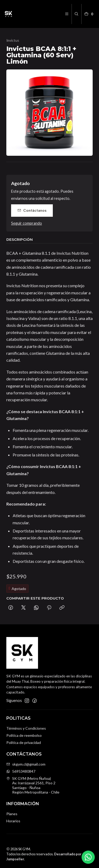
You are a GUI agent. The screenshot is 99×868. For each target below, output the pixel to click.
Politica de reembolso (24, 735)
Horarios (13, 821)
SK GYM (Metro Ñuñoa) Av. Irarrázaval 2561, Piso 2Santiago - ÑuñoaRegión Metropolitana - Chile (33, 785)
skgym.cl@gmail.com (26, 764)
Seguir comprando (27, 223)
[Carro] (89, 14)
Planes (12, 814)
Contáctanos (32, 210)
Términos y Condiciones (26, 728)
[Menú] (67, 14)
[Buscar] (76, 14)
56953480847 (21, 771)
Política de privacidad (24, 742)
